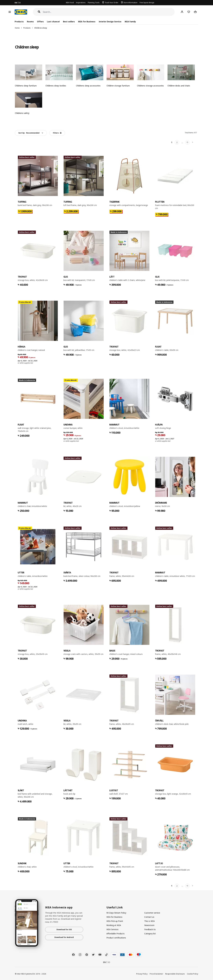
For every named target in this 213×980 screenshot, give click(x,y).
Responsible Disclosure (175, 974)
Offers (40, 22)
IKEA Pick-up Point (115, 921)
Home (17, 28)
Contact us (149, 917)
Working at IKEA (114, 925)
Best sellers (69, 22)
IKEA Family (130, 22)
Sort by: (29, 133)
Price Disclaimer (156, 974)
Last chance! (53, 22)
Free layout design (147, 3)
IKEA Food (70, 3)
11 (187, 142)
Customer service (152, 913)
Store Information (130, 3)
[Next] (193, 142)
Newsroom (149, 925)
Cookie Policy (193, 974)
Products (27, 28)
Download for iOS (64, 930)
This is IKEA (149, 921)
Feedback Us (150, 929)
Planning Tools (94, 3)
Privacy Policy (142, 974)
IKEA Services (112, 929)
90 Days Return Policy (116, 913)
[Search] (109, 12)
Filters (57, 133)
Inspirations (81, 3)
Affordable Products (115, 934)
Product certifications (116, 938)
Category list (150, 934)
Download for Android (64, 937)
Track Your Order (112, 3)
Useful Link (115, 907)
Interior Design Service (110, 22)
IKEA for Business (87, 22)
